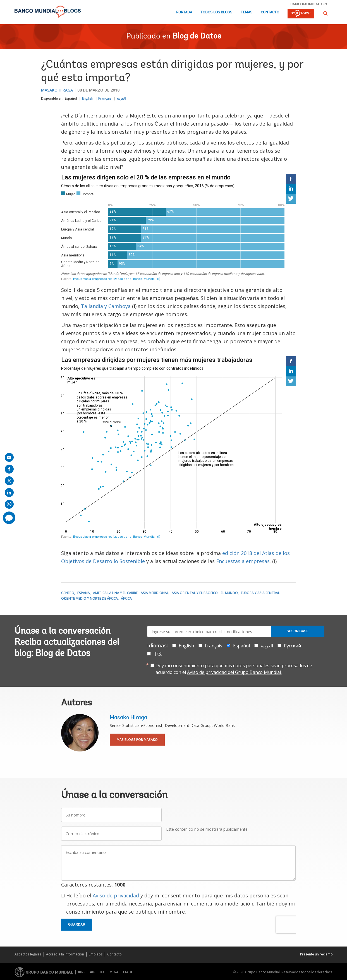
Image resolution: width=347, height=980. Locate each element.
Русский (292, 646)
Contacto (270, 12)
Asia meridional (155, 593)
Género (68, 593)
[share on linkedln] (9, 493)
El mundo (229, 593)
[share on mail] (9, 457)
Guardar (77, 924)
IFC (102, 972)
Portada (184, 12)
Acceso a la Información (65, 954)
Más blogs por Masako (137, 740)
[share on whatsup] (9, 504)
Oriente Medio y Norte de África (89, 598)
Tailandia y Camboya (106, 306)
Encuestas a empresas (243, 561)
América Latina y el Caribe (115, 593)
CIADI (127, 972)
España (84, 593)
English (88, 98)
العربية (121, 98)
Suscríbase (298, 631)
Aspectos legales (28, 954)
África (126, 598)
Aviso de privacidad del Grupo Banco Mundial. (234, 672)
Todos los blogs (216, 12)
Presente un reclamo (316, 954)
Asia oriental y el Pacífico (195, 593)
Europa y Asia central (260, 593)
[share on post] (9, 481)
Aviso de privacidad (116, 895)
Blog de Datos (197, 37)
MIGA (114, 972)
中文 (158, 654)
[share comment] (9, 518)
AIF (93, 972)
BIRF (82, 972)
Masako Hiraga (57, 90)
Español (71, 98)
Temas (247, 12)
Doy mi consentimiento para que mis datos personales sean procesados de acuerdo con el (234, 669)
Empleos (96, 954)
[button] (326, 13)
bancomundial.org (309, 4)
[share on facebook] (9, 469)
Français (105, 98)
